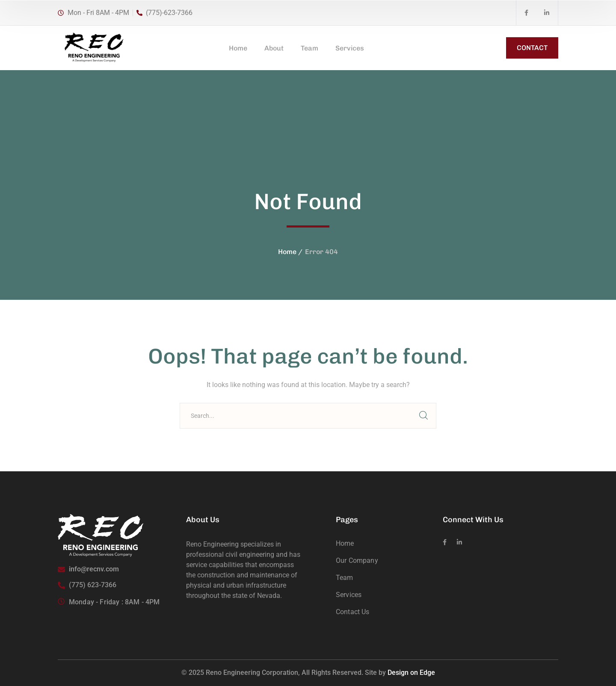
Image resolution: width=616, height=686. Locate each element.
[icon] (526, 13)
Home (287, 252)
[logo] (93, 47)
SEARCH (423, 416)
